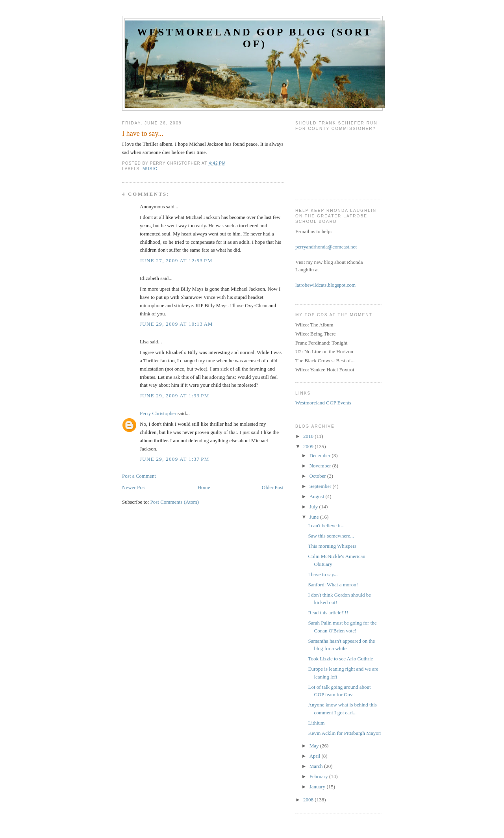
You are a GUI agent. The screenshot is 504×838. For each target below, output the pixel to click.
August (318, 496)
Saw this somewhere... (331, 536)
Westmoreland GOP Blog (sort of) (255, 38)
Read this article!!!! (328, 613)
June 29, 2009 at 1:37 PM (175, 459)
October (318, 476)
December (321, 455)
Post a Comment (139, 476)
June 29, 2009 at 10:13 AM (176, 324)
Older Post (273, 487)
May (315, 746)
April (316, 756)
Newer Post (134, 487)
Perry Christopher (158, 413)
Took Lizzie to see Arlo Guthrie (340, 659)
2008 (309, 800)
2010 (309, 436)
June (315, 517)
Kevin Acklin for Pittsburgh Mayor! (345, 733)
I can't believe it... (326, 526)
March (317, 766)
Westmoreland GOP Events (323, 403)
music (150, 169)
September (321, 486)
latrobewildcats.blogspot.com (325, 285)
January (318, 787)
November (321, 466)
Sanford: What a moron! (333, 585)
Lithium (316, 723)
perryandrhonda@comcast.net (326, 247)
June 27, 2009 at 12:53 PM (176, 260)
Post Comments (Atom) (175, 502)
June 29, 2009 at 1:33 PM (175, 396)
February (319, 776)
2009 (309, 446)
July (314, 507)
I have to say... (323, 574)
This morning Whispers (332, 546)
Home (204, 487)
